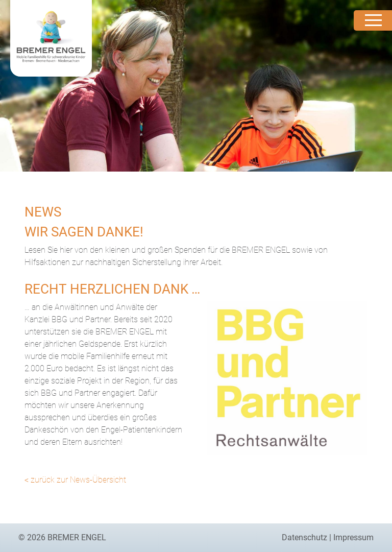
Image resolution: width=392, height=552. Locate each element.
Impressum (353, 537)
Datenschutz (304, 537)
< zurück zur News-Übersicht (75, 480)
